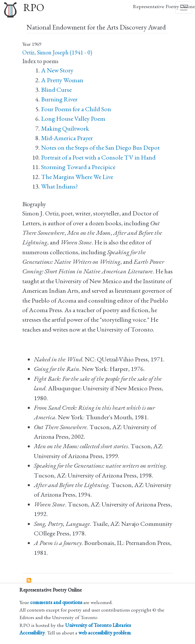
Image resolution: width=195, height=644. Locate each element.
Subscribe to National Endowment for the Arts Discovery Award (29, 581)
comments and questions (56, 602)
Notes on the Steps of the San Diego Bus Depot (100, 148)
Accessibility (32, 633)
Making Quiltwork (65, 128)
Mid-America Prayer (67, 138)
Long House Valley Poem (73, 119)
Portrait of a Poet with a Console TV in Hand (98, 157)
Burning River (59, 99)
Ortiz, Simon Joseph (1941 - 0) (57, 52)
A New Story (57, 70)
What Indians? (59, 186)
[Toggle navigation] (184, 8)
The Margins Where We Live (77, 177)
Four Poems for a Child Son (76, 109)
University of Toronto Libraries (98, 625)
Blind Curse (56, 90)
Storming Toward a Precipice (78, 167)
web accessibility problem (105, 633)
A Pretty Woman (62, 80)
